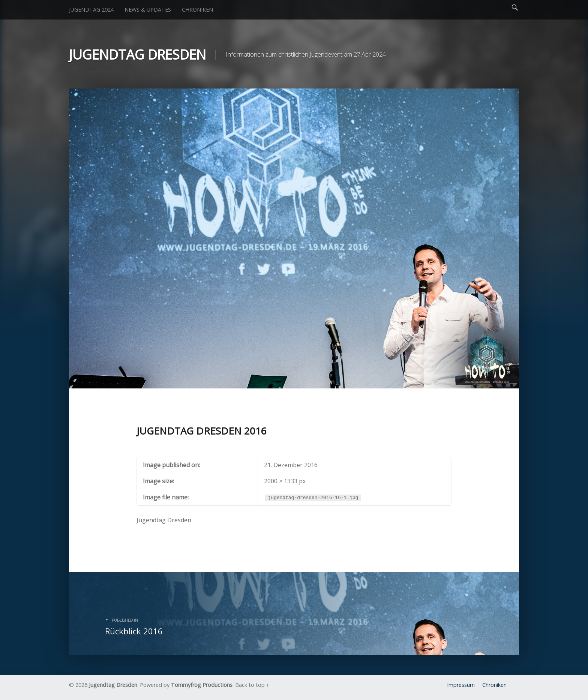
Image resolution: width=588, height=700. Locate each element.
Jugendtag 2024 (91, 10)
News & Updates (148, 10)
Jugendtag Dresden (113, 685)
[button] (294, 238)
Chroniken (197, 10)
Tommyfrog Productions (202, 685)
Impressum (461, 685)
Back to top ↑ (252, 685)
